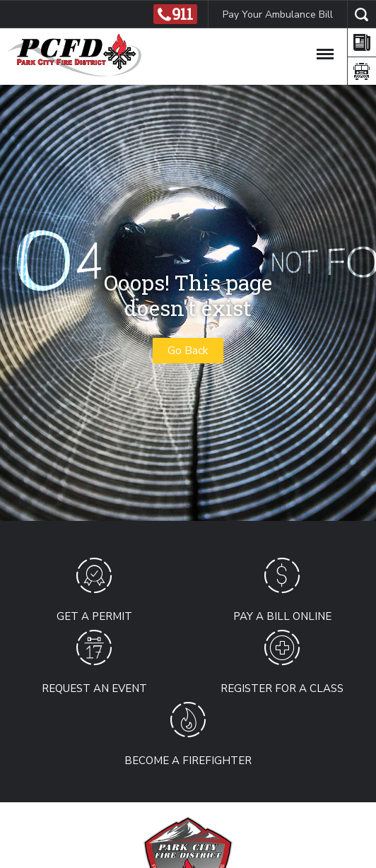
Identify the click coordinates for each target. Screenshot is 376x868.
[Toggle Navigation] (325, 52)
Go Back (188, 351)
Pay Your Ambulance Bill (278, 14)
